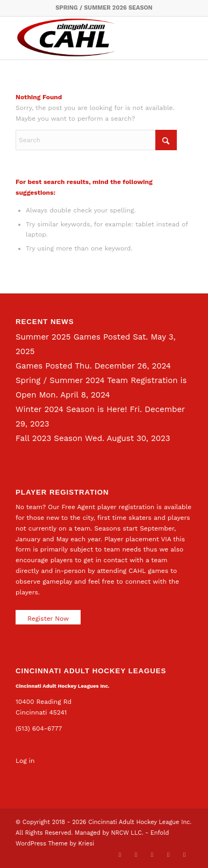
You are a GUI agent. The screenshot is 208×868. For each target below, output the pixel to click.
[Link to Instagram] (168, 855)
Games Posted (44, 366)
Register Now (48, 619)
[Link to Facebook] (136, 855)
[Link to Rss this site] (184, 855)
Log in (25, 761)
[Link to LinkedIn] (152, 855)
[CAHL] (86, 38)
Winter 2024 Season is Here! (71, 409)
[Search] (96, 140)
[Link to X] (120, 855)
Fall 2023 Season (49, 438)
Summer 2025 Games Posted (73, 337)
